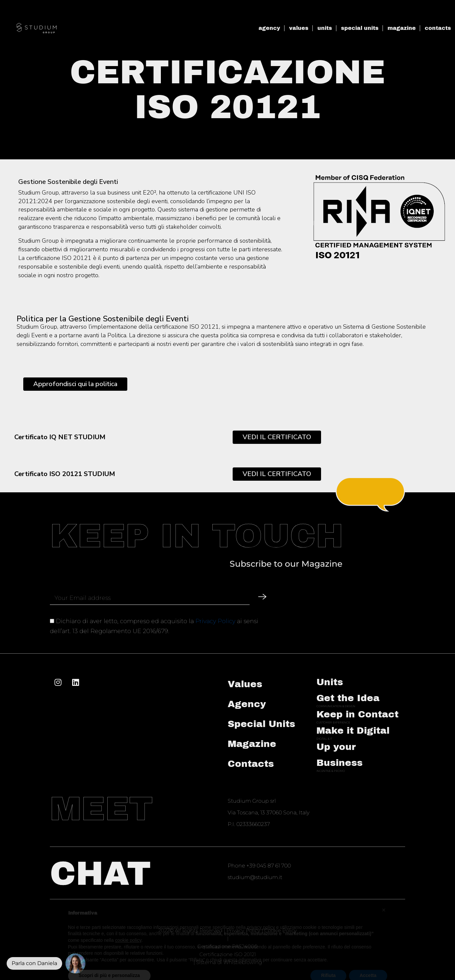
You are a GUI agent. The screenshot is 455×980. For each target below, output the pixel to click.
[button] (75, 963)
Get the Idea (348, 698)
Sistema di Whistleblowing (229, 962)
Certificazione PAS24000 (227, 946)
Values (245, 684)
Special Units (261, 724)
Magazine (252, 744)
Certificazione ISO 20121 (228, 954)
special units (360, 28)
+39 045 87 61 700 (269, 866)
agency (269, 28)
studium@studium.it (255, 877)
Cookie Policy (281, 930)
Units (330, 682)
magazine (402, 28)
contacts (438, 28)
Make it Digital (353, 731)
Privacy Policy (215, 621)
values (299, 28)
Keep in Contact (357, 714)
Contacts (251, 764)
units (325, 28)
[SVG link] (37, 28)
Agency (247, 704)
